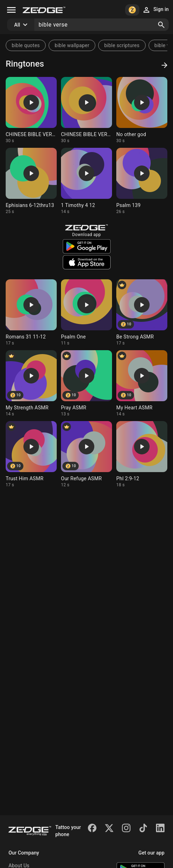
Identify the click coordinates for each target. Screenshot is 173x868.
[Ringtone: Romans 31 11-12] (31, 313)
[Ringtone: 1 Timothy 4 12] (86, 181)
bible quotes (26, 45)
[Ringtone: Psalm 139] (142, 181)
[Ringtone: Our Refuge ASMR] (86, 454)
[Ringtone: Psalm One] (86, 313)
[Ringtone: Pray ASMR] (86, 383)
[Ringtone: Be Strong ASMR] (142, 313)
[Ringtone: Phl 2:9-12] (142, 454)
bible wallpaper (72, 45)
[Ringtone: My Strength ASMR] (31, 383)
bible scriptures (122, 45)
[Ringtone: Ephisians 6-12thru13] (31, 181)
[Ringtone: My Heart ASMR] (142, 383)
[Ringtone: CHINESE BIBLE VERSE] (31, 110)
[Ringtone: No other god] (142, 110)
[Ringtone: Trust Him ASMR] (31, 454)
